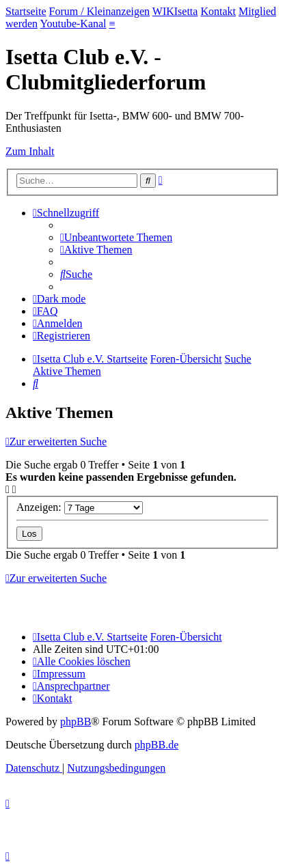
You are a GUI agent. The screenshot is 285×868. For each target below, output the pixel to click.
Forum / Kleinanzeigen (100, 11)
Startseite (26, 11)
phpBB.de (157, 745)
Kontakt (218, 11)
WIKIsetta (175, 11)
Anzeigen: (80, 507)
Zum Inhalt (30, 151)
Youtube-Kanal (73, 24)
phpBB (76, 722)
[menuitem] (116, 237)
